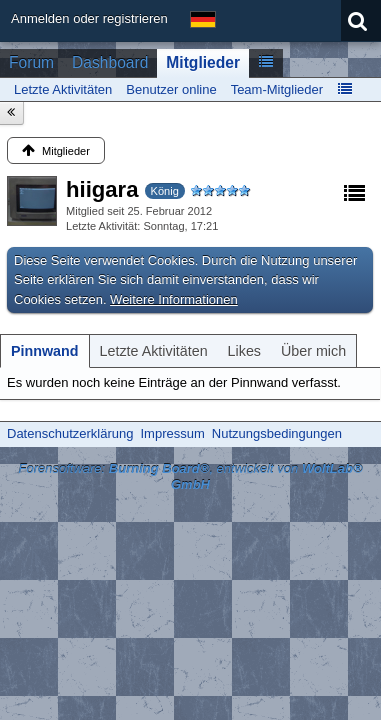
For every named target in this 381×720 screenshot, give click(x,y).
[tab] (45, 351)
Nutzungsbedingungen (277, 433)
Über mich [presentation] (313, 351)
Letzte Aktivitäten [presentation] (154, 351)
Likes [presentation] (244, 351)
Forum (31, 62)
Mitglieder (203, 62)
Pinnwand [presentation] (45, 351)
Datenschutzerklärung (70, 433)
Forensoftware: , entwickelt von (190, 477)
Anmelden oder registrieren (89, 18)
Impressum (172, 433)
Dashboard (110, 62)
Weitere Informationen (174, 299)
